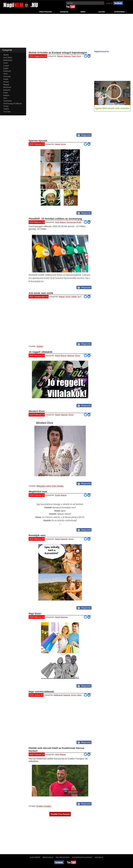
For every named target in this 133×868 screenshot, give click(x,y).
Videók (85, 56)
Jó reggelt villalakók (40, 352)
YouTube (81, 297)
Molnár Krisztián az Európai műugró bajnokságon (58, 53)
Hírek (83, 12)
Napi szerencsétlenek (41, 692)
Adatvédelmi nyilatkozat (82, 857)
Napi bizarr (35, 614)
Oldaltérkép (35, 857)
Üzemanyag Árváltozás (76, 222)
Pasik (74, 56)
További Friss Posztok (60, 814)
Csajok (102, 12)
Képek (58, 144)
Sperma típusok (38, 141)
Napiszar (64, 12)
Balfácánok (58, 695)
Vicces (79, 56)
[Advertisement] (66, 32)
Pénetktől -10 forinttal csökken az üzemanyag (55, 219)
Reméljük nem (37, 535)
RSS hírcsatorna (63, 857)
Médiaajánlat (48, 857)
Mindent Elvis (37, 411)
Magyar (60, 56)
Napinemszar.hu (102, 51)
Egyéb (58, 495)
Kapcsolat (99, 857)
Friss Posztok (46, 12)
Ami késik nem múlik (41, 293)
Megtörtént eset (38, 492)
